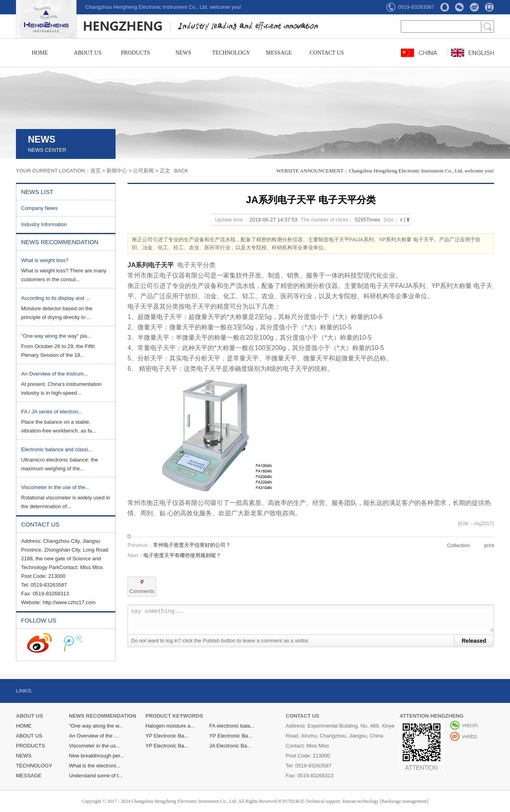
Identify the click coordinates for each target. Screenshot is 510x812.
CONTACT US (327, 53)
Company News (39, 208)
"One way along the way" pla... (56, 336)
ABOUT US (87, 53)
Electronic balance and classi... (57, 449)
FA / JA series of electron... (52, 412)
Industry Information (44, 224)
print (489, 545)
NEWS (183, 53)
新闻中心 (117, 171)
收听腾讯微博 (73, 643)
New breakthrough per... (97, 756)
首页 (96, 171)
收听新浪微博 (39, 643)
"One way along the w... (96, 726)
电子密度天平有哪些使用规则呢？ (182, 555)
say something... (312, 620)
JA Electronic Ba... (230, 746)
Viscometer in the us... (94, 746)
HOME (40, 53)
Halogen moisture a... (170, 726)
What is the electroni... (95, 766)
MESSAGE (279, 53)
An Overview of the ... (94, 736)
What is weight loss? (45, 260)
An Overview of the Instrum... (55, 374)
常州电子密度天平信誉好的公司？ (192, 545)
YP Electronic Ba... (167, 736)
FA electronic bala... (232, 726)
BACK (181, 171)
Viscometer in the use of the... (55, 487)
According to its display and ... (56, 298)
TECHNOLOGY (231, 53)
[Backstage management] (404, 801)
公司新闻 (143, 171)
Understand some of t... (96, 776)
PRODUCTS (135, 53)
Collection (458, 545)
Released (474, 641)
